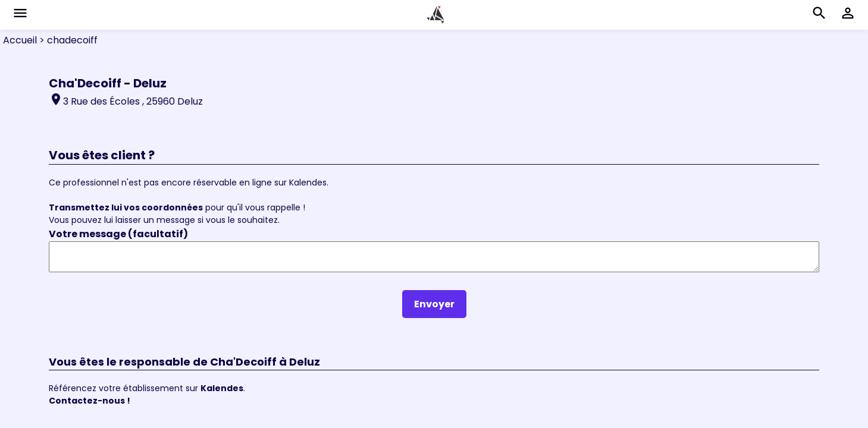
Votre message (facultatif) (118, 234)
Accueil (20, 40)
